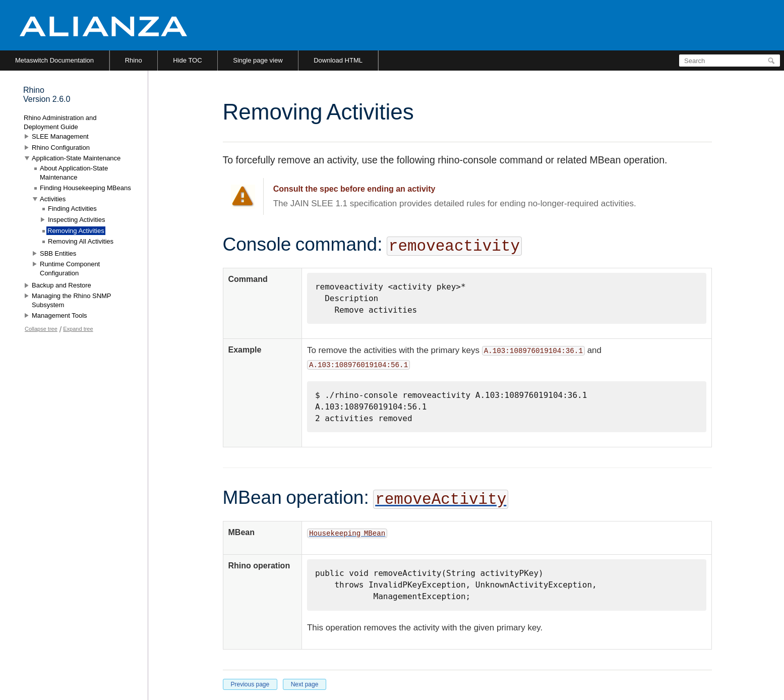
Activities (53, 199)
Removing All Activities (81, 241)
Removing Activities (76, 231)
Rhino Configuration (61, 148)
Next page (305, 684)
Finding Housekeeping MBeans (85, 188)
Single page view (258, 60)
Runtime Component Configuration (70, 269)
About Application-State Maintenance (74, 173)
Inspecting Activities (76, 220)
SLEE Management (60, 136)
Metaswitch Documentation (54, 60)
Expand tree (78, 329)
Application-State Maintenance (76, 158)
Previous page (250, 684)
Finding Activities (72, 209)
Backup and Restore (62, 285)
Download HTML (338, 60)
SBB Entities (58, 253)
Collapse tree (41, 329)
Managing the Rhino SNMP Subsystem (71, 300)
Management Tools (59, 315)
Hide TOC (187, 60)
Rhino (134, 60)
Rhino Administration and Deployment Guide (60, 122)
